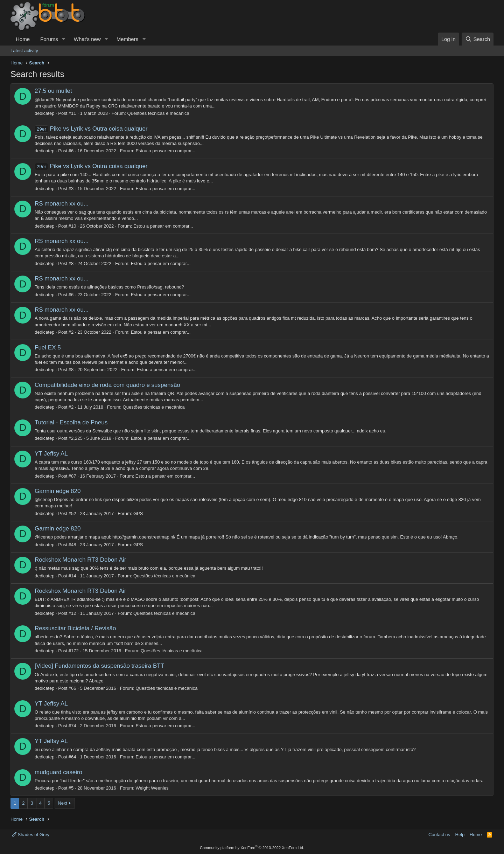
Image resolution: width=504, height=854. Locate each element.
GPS (138, 513)
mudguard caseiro (58, 772)
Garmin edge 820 (58, 491)
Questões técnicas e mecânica (158, 113)
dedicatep (44, 113)
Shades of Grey (31, 835)
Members (128, 39)
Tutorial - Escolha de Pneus (71, 422)
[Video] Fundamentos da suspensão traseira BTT (99, 666)
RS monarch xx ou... (62, 204)
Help (460, 835)
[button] (64, 39)
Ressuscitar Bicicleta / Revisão (75, 628)
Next (62, 803)
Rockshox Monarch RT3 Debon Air (80, 560)
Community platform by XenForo (252, 848)
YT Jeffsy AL (51, 454)
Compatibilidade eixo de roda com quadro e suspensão (107, 385)
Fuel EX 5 (48, 348)
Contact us (439, 835)
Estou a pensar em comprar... (165, 151)
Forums (49, 39)
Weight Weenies (152, 788)
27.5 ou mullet (53, 91)
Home (23, 39)
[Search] (478, 39)
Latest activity (24, 51)
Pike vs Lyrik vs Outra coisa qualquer (91, 129)
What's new (87, 39)
